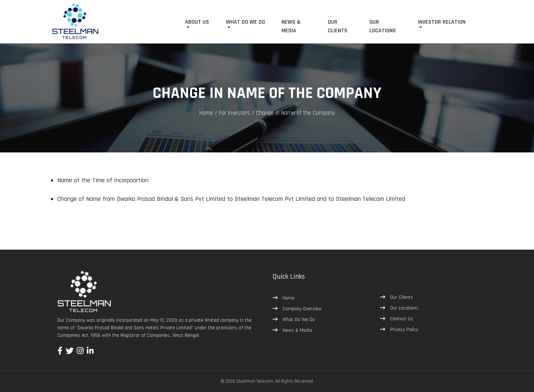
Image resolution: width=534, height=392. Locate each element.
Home (206, 113)
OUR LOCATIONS (383, 26)
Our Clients (401, 297)
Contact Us (401, 319)
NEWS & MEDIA (291, 26)
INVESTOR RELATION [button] (442, 22)
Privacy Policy (403, 330)
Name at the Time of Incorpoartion (103, 180)
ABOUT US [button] (197, 22)
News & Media (297, 330)
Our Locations (404, 308)
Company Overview (301, 309)
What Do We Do (298, 320)
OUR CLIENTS (338, 26)
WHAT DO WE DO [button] (245, 22)
